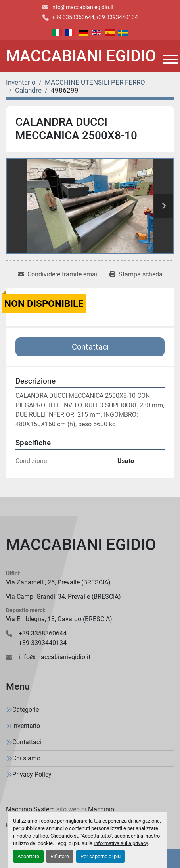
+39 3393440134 (117, 17)
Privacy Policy (32, 774)
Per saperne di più (101, 856)
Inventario (26, 726)
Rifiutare (60, 856)
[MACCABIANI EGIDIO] (90, 545)
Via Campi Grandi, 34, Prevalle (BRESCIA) (63, 597)
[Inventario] (21, 82)
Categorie (26, 710)
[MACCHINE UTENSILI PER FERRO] (95, 82)
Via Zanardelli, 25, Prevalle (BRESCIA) (58, 582)
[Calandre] (28, 90)
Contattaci (90, 347)
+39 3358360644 (73, 17)
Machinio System (30, 809)
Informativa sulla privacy (121, 843)
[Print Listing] (136, 274)
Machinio (101, 809)
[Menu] (170, 59)
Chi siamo (26, 758)
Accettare (28, 856)
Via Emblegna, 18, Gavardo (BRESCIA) (59, 619)
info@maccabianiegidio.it (82, 7)
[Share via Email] (58, 274)
